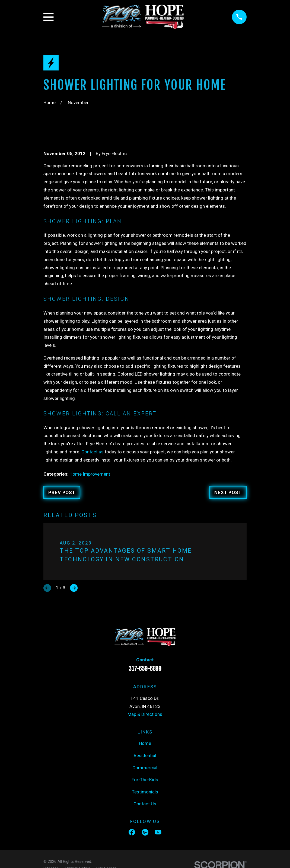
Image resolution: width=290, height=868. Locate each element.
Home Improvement (90, 474)
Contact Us (145, 804)
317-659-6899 (145, 669)
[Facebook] (132, 832)
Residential (145, 755)
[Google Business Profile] (145, 832)
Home (145, 743)
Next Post (228, 492)
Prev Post (62, 492)
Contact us (93, 452)
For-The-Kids (145, 780)
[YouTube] (158, 832)
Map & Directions (145, 714)
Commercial (145, 768)
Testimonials (145, 792)
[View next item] (74, 588)
